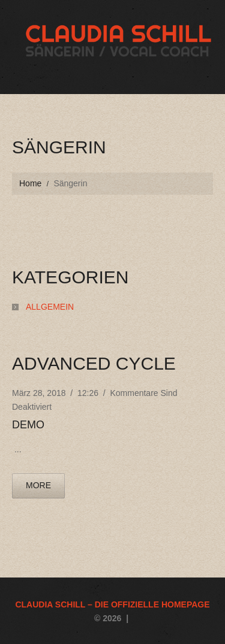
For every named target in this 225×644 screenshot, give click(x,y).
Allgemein (50, 307)
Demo (28, 425)
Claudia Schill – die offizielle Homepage (112, 604)
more (38, 485)
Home (30, 183)
